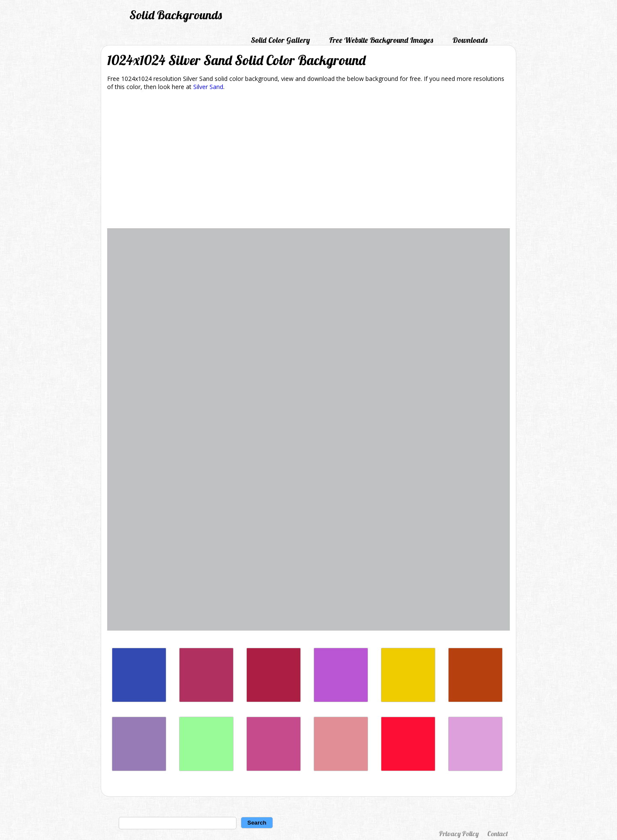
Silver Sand (208, 87)
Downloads (470, 40)
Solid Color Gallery (280, 40)
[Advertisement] (308, 161)
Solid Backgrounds (176, 15)
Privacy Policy (459, 834)
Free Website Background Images (381, 40)
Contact (497, 834)
